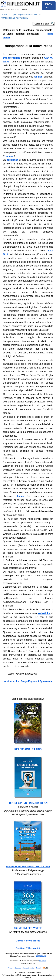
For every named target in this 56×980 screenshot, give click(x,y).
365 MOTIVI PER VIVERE (28, 928)
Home (4, 14)
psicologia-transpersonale (25, 14)
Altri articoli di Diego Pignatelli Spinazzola (28, 681)
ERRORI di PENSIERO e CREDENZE (28, 803)
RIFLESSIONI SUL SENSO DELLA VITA (28, 867)
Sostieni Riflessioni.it (28, 948)
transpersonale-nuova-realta (15, 18)
